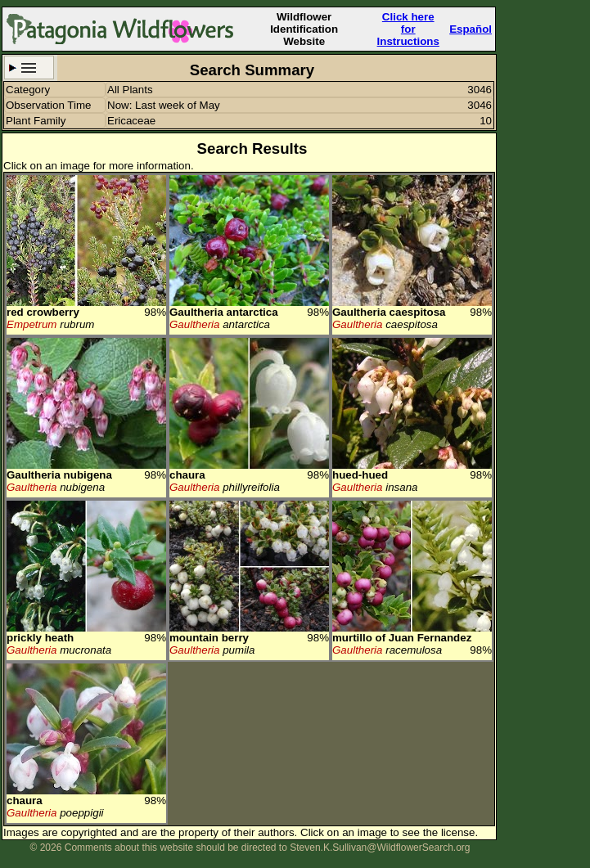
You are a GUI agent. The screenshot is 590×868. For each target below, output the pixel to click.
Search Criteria (29, 67)
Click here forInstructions (408, 29)
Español (471, 29)
